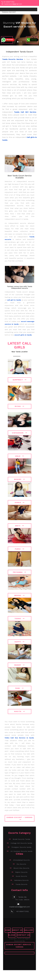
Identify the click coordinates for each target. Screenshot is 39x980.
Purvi (20, 549)
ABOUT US (17, 930)
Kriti (20, 526)
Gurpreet (20, 380)
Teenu (20, 619)
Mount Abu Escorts (21, 868)
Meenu (20, 595)
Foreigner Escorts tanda (21, 847)
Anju (20, 456)
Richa (20, 406)
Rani (20, 688)
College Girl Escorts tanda (21, 843)
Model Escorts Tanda (21, 839)
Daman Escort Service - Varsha (20, 946)
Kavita (20, 711)
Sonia (20, 502)
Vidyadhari (20, 433)
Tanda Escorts (21, 884)
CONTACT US (23, 935)
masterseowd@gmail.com (13, 4)
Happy (20, 642)
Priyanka (20, 572)
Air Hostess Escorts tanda (21, 851)
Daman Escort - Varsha (20, 818)
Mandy (20, 665)
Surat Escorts (21, 876)
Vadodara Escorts (21, 880)
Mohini (20, 479)
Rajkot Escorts (21, 872)
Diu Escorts (21, 864)
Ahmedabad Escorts (21, 860)
